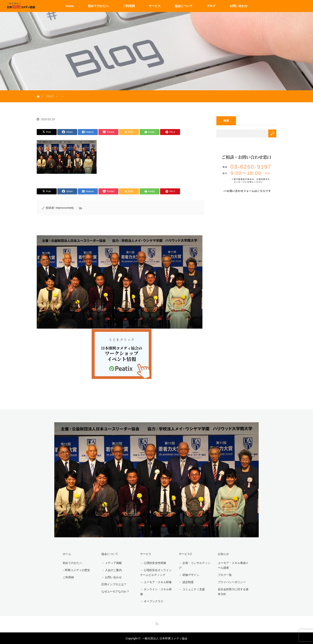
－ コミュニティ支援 (191, 589)
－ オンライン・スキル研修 (155, 591)
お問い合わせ (239, 6)
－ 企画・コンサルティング (194, 565)
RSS (156, 623)
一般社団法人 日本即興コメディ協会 (165, 638)
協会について (184, 6)
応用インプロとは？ (113, 584)
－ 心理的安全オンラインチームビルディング (155, 572)
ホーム (66, 554)
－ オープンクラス (151, 601)
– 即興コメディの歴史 (76, 570)
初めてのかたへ (98, 6)
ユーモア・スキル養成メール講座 (234, 565)
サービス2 (185, 554)
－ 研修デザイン (188, 575)
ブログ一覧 (224, 575)
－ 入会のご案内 (111, 570)
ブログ (211, 6)
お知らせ (223, 554)
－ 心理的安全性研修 (153, 563)
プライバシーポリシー (231, 582)
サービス (155, 6)
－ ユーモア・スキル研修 (155, 582)
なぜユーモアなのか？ (115, 591)
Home (70, 6)
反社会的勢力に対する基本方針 (234, 591)
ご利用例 (129, 6)
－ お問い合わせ (111, 577)
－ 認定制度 (186, 582)
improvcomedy (65, 208)
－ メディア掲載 (111, 563)
